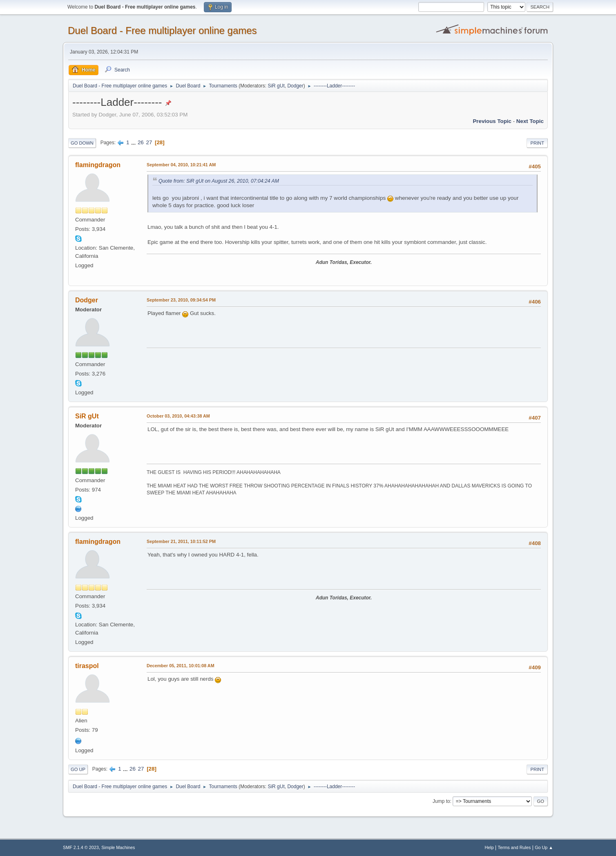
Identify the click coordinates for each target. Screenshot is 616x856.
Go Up (78, 769)
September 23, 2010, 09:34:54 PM (181, 300)
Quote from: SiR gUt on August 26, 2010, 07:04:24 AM (219, 181)
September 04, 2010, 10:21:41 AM (181, 165)
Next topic (530, 121)
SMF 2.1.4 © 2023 (81, 847)
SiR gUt (276, 86)
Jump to (441, 801)
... (134, 142)
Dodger (295, 86)
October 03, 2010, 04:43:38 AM (178, 416)
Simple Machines (118, 847)
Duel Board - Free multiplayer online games (162, 30)
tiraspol (87, 666)
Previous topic (492, 121)
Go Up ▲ (544, 847)
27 (149, 142)
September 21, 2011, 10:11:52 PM (181, 541)
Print (537, 143)
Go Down (82, 143)
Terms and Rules (514, 847)
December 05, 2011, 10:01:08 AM (181, 666)
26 (141, 142)
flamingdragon (98, 165)
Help (489, 847)
